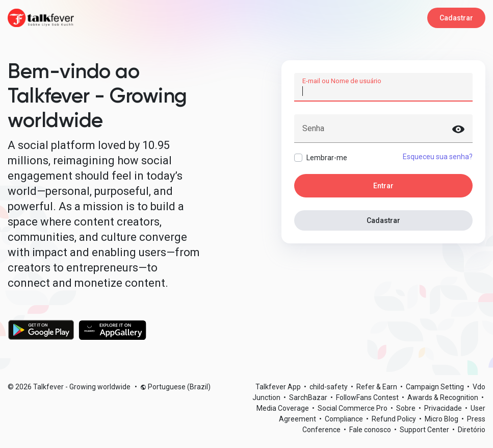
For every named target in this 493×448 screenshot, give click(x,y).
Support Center (425, 430)
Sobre (407, 408)
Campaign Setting (436, 387)
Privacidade (444, 408)
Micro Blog (442, 419)
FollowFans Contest (368, 397)
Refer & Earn (378, 387)
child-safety (329, 387)
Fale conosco (371, 430)
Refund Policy (395, 419)
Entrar (383, 186)
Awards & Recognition (444, 397)
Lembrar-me (327, 158)
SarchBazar (309, 397)
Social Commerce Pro (353, 408)
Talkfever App (279, 387)
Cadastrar (456, 18)
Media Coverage (283, 408)
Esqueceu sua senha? (438, 157)
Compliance (345, 419)
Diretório (472, 430)
